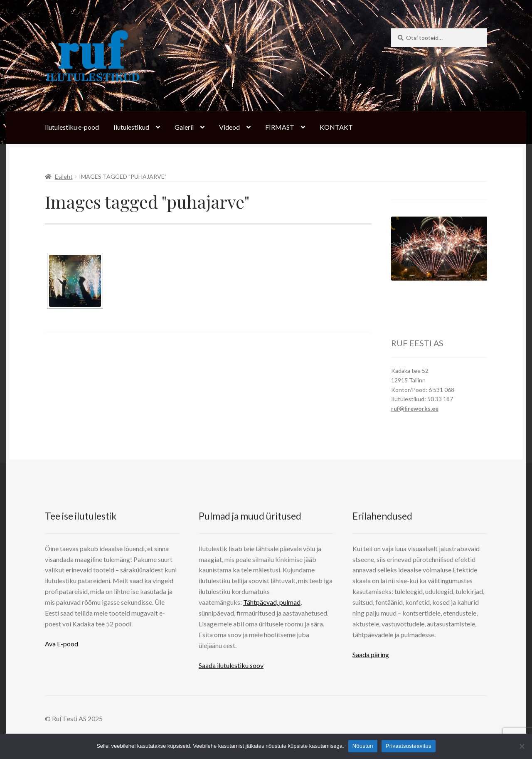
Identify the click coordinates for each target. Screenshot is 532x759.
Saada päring (371, 654)
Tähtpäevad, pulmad (272, 602)
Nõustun (363, 746)
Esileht (64, 176)
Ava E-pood (62, 644)
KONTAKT (336, 127)
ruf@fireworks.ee (415, 408)
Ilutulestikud (131, 127)
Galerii (184, 127)
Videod (229, 127)
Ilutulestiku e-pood (72, 127)
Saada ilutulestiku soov (231, 665)
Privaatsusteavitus (409, 746)
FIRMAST (280, 127)
